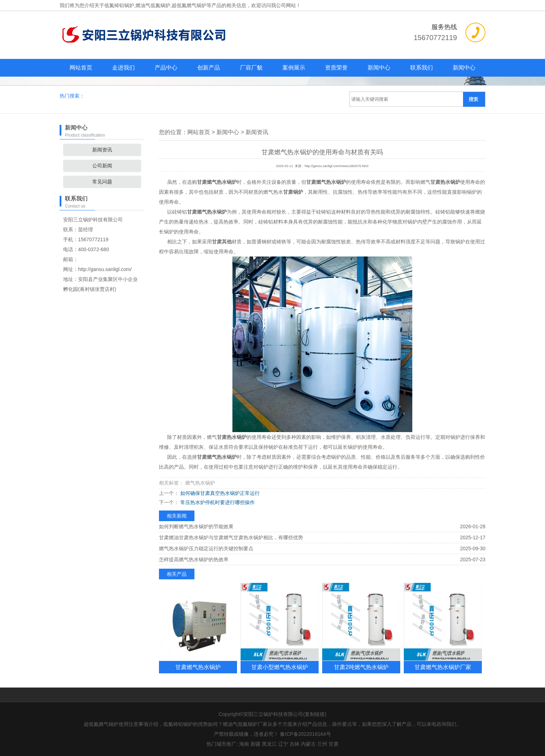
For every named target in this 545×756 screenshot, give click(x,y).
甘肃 (334, 744)
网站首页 (81, 68)
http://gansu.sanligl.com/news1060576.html (336, 166)
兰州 (322, 744)
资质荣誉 (336, 68)
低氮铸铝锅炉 (119, 5)
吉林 (294, 744)
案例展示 (294, 68)
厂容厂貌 (251, 68)
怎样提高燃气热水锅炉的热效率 (194, 559)
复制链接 (315, 714)
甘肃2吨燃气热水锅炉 (361, 667)
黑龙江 (269, 744)
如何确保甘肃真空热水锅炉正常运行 (219, 493)
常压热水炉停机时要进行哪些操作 (217, 502)
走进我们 (123, 68)
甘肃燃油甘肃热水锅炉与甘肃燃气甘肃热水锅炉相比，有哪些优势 (231, 537)
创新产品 (209, 68)
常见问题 (102, 182)
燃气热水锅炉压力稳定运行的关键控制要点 (206, 548)
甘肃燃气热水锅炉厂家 (443, 667)
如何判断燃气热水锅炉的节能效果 (196, 526)
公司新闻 (102, 166)
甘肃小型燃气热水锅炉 (280, 667)
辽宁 (283, 744)
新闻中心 (379, 68)
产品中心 (166, 68)
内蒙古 (308, 744)
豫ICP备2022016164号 (305, 734)
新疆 (255, 744)
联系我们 (422, 68)
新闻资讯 (102, 150)
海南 (244, 744)
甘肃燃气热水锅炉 (198, 667)
